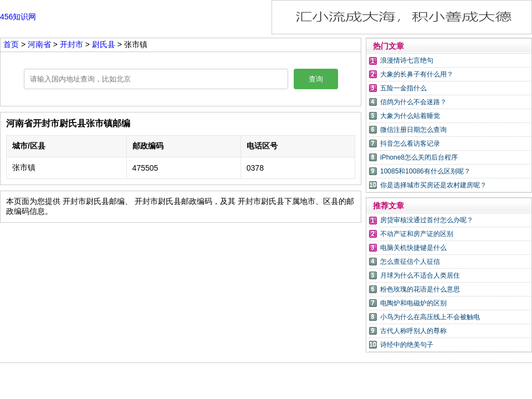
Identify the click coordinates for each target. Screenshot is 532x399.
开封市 (73, 44)
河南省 (40, 44)
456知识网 (18, 17)
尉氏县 (104, 44)
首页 (11, 44)
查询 (316, 79)
